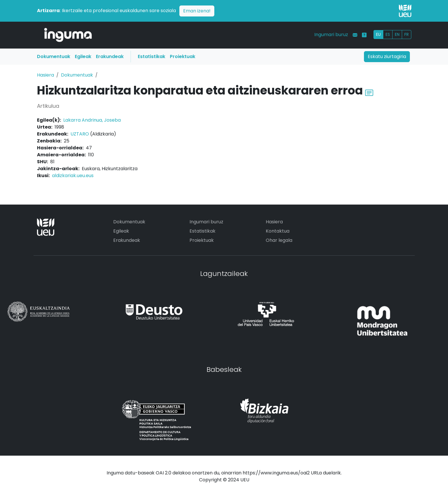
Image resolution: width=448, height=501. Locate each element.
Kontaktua (278, 231)
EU (378, 34)
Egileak (83, 56)
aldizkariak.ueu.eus (73, 176)
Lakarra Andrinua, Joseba (92, 120)
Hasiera (45, 75)
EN (397, 34)
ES (388, 34)
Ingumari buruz (331, 35)
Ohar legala (279, 240)
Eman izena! (197, 11)
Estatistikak (151, 56)
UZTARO (80, 134)
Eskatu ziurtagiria (387, 56)
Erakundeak (110, 56)
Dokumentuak (54, 56)
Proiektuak (183, 56)
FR (407, 34)
